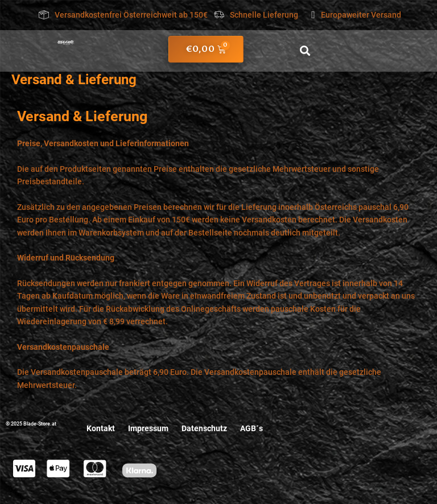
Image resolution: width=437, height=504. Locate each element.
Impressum (148, 428)
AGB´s (253, 428)
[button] (305, 51)
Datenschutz (205, 428)
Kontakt (100, 428)
